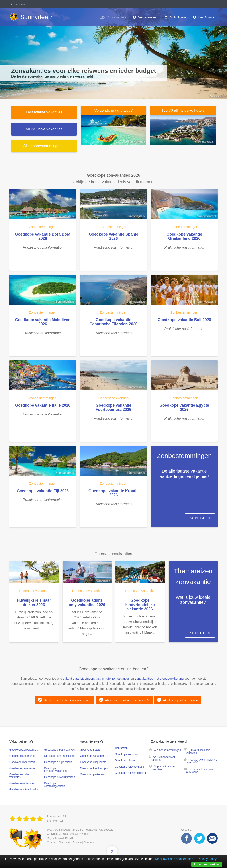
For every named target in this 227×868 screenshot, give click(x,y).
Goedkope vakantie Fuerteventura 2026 (114, 407)
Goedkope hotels (90, 750)
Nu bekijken (200, 518)
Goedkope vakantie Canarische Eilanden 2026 (113, 322)
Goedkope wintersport (22, 783)
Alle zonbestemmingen (167, 750)
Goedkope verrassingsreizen (55, 785)
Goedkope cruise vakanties (19, 776)
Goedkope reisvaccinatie (129, 767)
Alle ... (44, 146)
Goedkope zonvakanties (24, 750)
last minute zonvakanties (113, 679)
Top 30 (183, 110)
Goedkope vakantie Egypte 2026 (184, 407)
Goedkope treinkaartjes (94, 768)
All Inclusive (178, 17)
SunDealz (64, 830)
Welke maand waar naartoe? (163, 758)
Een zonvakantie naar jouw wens (200, 771)
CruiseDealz (106, 830)
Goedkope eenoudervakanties (55, 770)
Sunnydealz (82, 834)
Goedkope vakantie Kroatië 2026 (113, 493)
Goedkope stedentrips (22, 756)
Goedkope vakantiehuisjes (96, 756)
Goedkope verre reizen (23, 768)
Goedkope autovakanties (24, 790)
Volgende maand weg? (113, 110)
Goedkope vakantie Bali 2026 (184, 320)
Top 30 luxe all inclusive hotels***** (201, 761)
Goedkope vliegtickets (93, 762)
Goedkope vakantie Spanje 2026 (113, 236)
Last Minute (206, 17)
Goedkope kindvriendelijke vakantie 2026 (140, 605)
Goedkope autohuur (127, 754)
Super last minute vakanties (163, 768)
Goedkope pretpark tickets (60, 756)
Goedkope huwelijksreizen (60, 777)
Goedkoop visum (125, 761)
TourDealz (91, 830)
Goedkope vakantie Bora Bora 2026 (43, 236)
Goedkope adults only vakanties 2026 (87, 602)
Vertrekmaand (148, 17)
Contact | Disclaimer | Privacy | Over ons (71, 843)
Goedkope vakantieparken (60, 750)
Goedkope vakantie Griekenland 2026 (184, 236)
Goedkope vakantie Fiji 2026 (43, 491)
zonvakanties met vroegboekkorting (159, 679)
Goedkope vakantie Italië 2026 (43, 405)
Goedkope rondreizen (22, 762)
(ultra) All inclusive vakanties (198, 752)
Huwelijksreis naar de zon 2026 (34, 602)
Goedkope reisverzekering (130, 773)
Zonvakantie (116, 17)
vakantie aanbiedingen (78, 679)
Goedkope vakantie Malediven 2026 (43, 322)
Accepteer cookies (207, 864)
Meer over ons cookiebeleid (174, 859)
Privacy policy (207, 859)
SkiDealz (77, 830)
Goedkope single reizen (58, 762)
